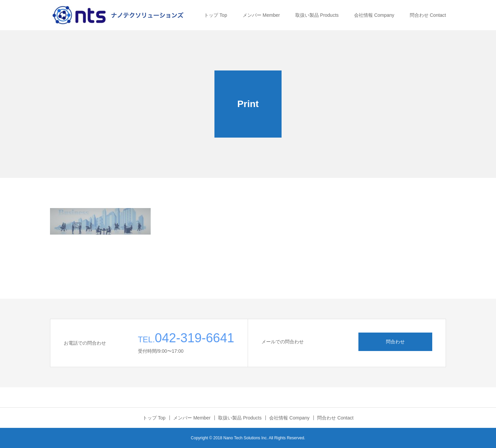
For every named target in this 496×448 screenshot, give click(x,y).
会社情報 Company (374, 15)
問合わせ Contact (428, 15)
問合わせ (395, 342)
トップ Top (215, 15)
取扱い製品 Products (317, 15)
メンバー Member (261, 15)
